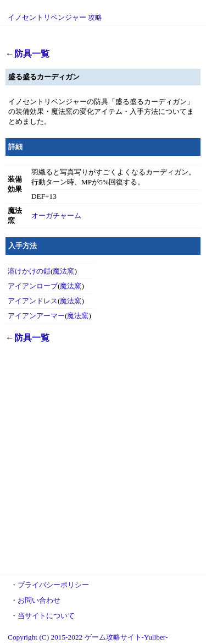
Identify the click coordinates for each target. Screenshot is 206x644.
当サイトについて (46, 616)
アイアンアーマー (36, 316)
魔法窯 (63, 271)
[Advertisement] (103, 465)
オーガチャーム (56, 215)
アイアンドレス (33, 301)
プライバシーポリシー (53, 585)
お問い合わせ (39, 600)
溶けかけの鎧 (29, 271)
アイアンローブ (33, 286)
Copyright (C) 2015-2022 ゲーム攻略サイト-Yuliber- (88, 637)
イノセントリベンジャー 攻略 (55, 17)
